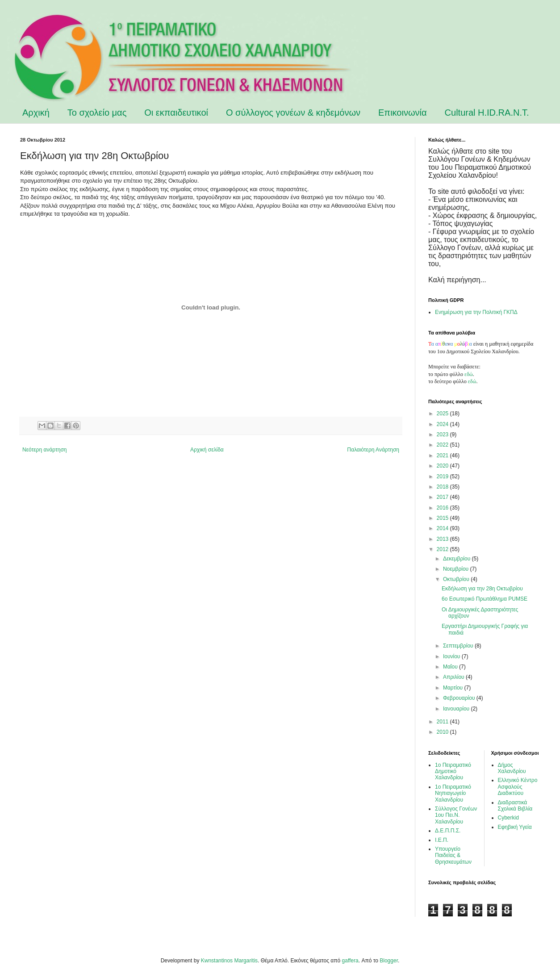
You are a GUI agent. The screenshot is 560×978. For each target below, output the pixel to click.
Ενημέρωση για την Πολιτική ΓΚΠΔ (476, 312)
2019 (443, 476)
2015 (443, 518)
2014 (443, 528)
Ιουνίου (452, 656)
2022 (443, 445)
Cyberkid (508, 818)
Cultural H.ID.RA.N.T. (487, 113)
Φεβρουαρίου (460, 698)
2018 (443, 487)
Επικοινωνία (403, 113)
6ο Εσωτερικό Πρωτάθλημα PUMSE (485, 599)
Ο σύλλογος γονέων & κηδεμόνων (293, 113)
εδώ (469, 374)
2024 (443, 424)
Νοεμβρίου (457, 569)
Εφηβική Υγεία (515, 827)
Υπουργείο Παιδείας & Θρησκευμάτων (453, 855)
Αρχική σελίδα (207, 450)
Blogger (389, 961)
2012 (443, 549)
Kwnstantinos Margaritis (229, 961)
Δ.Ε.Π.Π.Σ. (448, 831)
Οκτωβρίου (457, 579)
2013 (443, 539)
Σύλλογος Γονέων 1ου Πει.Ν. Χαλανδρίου (456, 815)
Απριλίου (454, 677)
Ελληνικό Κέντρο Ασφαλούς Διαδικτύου (518, 787)
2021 (443, 456)
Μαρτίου (454, 688)
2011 (443, 722)
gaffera (350, 961)
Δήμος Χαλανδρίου (512, 768)
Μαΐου (451, 667)
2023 (443, 435)
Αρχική (36, 113)
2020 (443, 466)
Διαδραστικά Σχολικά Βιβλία (515, 806)
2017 (443, 497)
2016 (443, 508)
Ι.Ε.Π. (442, 840)
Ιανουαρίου (457, 709)
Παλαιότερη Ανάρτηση (373, 450)
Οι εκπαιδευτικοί (176, 113)
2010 (443, 732)
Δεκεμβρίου (458, 559)
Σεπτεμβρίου (459, 646)
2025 (443, 414)
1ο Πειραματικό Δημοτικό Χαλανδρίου (453, 771)
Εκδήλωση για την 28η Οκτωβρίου (482, 589)
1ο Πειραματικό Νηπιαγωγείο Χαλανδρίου (453, 793)
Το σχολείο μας (97, 113)
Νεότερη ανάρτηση (44, 450)
